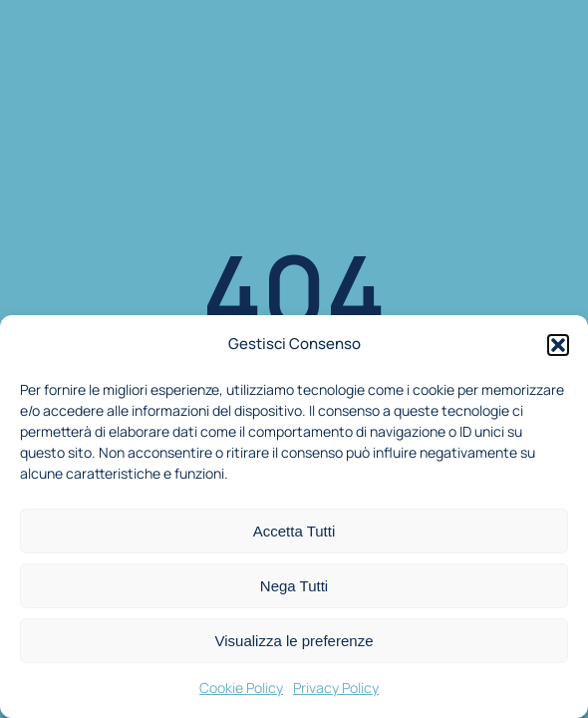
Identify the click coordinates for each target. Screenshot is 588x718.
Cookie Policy (241, 688)
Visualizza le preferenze (294, 641)
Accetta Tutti (294, 531)
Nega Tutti (294, 586)
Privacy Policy (336, 688)
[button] (558, 345)
